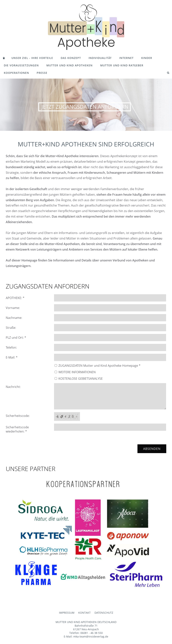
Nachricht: (13, 387)
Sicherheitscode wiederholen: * (17, 429)
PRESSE (42, 73)
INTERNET (126, 58)
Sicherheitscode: (18, 416)
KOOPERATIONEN (16, 73)
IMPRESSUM (67, 613)
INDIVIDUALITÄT (100, 58)
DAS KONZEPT (71, 58)
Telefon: (11, 347)
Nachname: (14, 318)
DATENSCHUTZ (104, 613)
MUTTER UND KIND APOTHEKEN (69, 65)
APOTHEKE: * (15, 298)
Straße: (11, 328)
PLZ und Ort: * (16, 338)
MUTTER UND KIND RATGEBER (122, 65)
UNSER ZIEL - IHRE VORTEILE (32, 58)
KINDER (147, 58)
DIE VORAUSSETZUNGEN (21, 65)
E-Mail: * (12, 357)
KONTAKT (84, 613)
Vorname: (13, 308)
